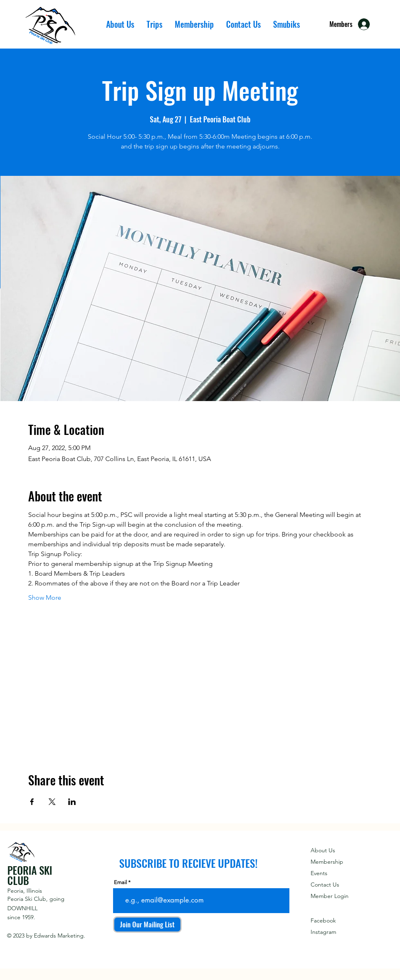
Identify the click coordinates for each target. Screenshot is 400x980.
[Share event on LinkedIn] (72, 802)
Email (120, 882)
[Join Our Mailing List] (147, 925)
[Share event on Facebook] (32, 802)
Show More (45, 598)
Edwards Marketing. (60, 936)
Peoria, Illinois (25, 891)
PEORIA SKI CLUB (30, 875)
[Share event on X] (52, 802)
